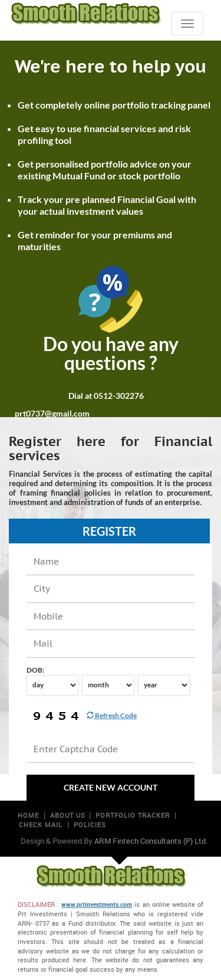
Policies (90, 825)
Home (28, 815)
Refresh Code (112, 715)
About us (68, 815)
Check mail (41, 825)
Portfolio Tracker (133, 815)
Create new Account (111, 787)
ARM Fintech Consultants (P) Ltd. (151, 841)
